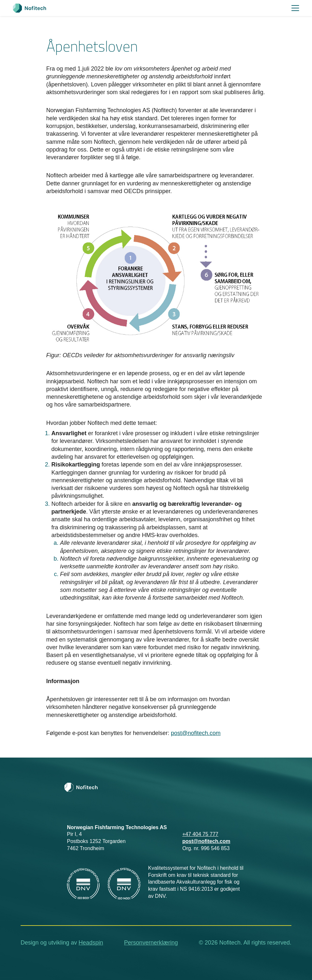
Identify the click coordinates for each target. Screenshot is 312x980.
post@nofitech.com (196, 733)
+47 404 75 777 (200, 834)
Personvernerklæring (151, 943)
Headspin (91, 943)
